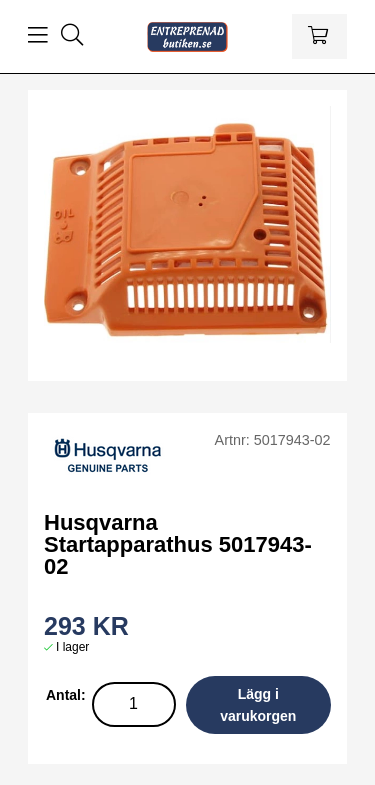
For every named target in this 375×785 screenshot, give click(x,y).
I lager (72, 647)
